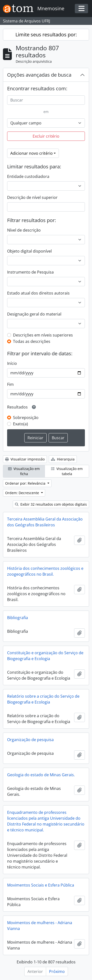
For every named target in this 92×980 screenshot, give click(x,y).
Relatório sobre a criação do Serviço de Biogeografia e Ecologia (43, 699)
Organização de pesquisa (30, 740)
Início (12, 363)
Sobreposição (26, 418)
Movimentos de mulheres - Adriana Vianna (40, 926)
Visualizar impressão (25, 459)
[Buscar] (46, 100)
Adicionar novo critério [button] (32, 153)
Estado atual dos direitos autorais (38, 293)
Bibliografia (18, 618)
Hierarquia (63, 459)
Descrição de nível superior (32, 197)
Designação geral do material (34, 314)
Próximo (57, 971)
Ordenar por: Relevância (26, 483)
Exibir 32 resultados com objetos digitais (51, 504)
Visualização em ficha (24, 471)
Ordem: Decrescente (23, 493)
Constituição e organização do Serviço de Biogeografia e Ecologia (45, 656)
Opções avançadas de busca (39, 75)
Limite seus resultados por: (46, 35)
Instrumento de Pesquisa (30, 272)
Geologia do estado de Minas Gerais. (41, 775)
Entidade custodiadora (28, 176)
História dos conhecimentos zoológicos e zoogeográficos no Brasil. (45, 571)
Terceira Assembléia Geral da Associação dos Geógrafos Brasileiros (45, 522)
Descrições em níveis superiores (43, 335)
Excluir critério (46, 136)
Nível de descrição (24, 230)
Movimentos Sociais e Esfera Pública (41, 885)
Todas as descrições (32, 341)
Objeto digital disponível (29, 251)
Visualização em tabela (67, 471)
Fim (10, 384)
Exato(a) (20, 424)
